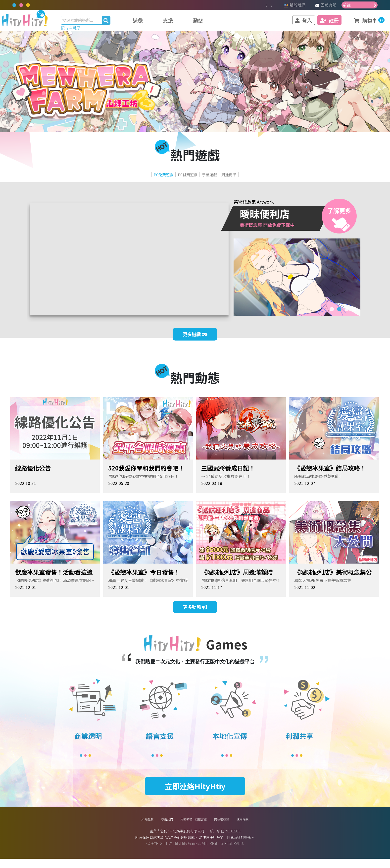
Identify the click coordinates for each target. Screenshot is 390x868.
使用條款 (267, 826)
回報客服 (326, 5)
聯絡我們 (151, 826)
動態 (209, 23)
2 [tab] (339, 315)
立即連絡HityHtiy (195, 790)
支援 (179, 23)
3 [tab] (347, 315)
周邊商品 (254, 180)
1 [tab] (332, 315)
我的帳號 (179, 826)
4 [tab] (354, 315)
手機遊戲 (219, 180)
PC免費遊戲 (139, 180)
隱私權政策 (237, 826)
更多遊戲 (195, 343)
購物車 (356, 22)
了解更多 (339, 226)
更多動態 (195, 617)
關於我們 (295, 5)
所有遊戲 (123, 826)
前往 (360, 5)
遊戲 (148, 23)
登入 (293, 23)
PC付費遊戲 (181, 180)
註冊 (319, 23)
